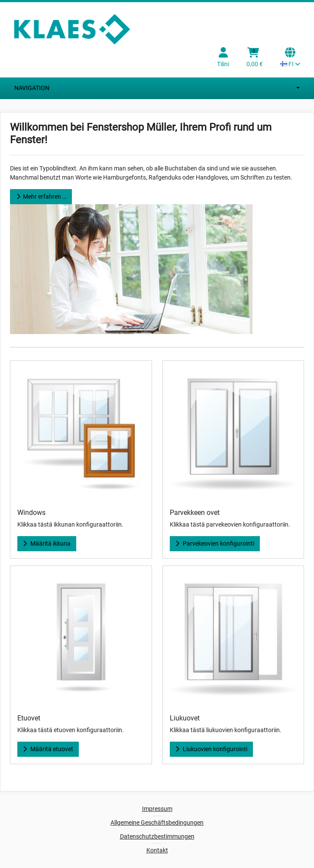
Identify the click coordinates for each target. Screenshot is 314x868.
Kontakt (157, 850)
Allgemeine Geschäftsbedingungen (157, 823)
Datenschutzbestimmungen (157, 836)
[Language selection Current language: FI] (290, 58)
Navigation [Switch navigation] (157, 88)
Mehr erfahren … (40, 196)
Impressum (157, 809)
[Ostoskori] (255, 58)
